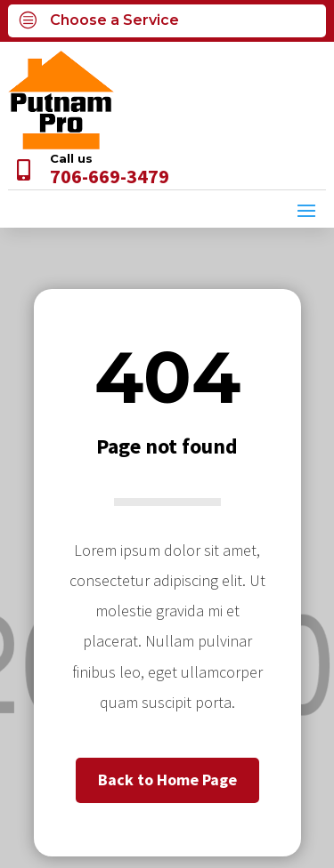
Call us (71, 158)
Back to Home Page (167, 780)
